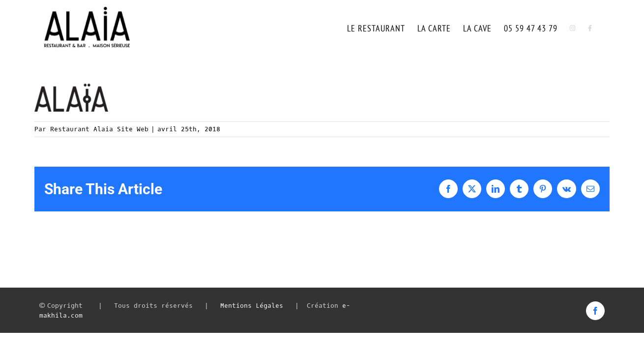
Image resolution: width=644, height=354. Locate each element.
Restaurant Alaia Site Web (99, 129)
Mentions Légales (252, 306)
